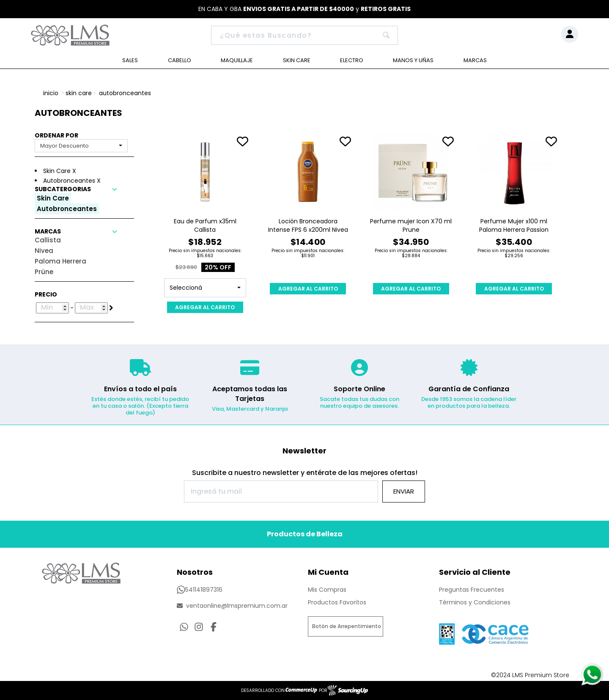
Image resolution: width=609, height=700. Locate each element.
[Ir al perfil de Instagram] (199, 627)
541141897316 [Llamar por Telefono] (200, 590)
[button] (84, 189)
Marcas (475, 60)
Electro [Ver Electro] (352, 60)
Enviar (404, 491)
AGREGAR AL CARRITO (205, 307)
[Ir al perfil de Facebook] (214, 627)
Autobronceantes (125, 93)
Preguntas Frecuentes (472, 590)
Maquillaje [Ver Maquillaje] (237, 60)
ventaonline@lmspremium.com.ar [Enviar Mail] (232, 606)
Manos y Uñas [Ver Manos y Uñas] (413, 60)
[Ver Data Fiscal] (447, 632)
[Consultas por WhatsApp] (184, 627)
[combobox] (81, 146)
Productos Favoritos (337, 602)
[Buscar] (304, 35)
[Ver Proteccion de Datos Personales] (495, 632)
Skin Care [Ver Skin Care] (297, 60)
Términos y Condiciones (475, 602)
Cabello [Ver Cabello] (180, 60)
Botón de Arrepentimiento (347, 626)
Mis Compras (327, 590)
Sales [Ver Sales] (130, 60)
